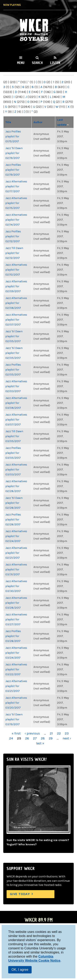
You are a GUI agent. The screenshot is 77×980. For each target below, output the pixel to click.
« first (16, 733)
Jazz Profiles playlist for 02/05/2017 (13, 370)
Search (37, 63)
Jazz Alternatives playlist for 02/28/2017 (16, 486)
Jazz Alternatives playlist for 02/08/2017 (16, 303)
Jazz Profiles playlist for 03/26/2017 (13, 636)
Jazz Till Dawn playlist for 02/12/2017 (14, 253)
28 (43, 738)
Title (8, 122)
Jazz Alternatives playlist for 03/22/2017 (16, 669)
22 (59, 733)
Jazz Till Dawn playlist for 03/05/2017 (14, 436)
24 (11, 738)
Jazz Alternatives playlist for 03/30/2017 (16, 586)
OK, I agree (20, 970)
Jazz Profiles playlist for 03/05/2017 (13, 453)
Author (38, 122)
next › (67, 738)
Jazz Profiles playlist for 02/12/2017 (13, 236)
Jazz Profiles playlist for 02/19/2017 (13, 170)
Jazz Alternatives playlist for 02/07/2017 (16, 320)
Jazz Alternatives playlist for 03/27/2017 (16, 619)
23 (67, 733)
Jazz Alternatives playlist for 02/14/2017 (16, 220)
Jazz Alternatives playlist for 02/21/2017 (16, 553)
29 (51, 738)
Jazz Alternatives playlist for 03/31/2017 (16, 569)
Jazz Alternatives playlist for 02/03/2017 (16, 386)
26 (27, 738)
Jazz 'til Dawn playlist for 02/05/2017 (14, 336)
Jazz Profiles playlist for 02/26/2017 (13, 519)
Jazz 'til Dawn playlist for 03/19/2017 (14, 719)
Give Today (20, 894)
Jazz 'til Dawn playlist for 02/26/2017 (14, 503)
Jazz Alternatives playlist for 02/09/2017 (16, 286)
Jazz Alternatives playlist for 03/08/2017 (16, 403)
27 (35, 738)
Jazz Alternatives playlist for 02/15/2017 (16, 203)
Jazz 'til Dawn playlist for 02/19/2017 (14, 153)
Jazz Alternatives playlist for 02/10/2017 (16, 270)
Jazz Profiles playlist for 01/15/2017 (13, 136)
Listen (55, 63)
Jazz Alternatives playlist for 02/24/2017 (16, 536)
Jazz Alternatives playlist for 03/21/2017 (16, 686)
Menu (21, 63)
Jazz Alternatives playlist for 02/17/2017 (16, 186)
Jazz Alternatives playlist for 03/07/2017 (16, 419)
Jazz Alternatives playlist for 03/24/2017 (16, 653)
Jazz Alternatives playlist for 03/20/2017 (16, 703)
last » (40, 743)
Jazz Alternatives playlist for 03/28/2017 (16, 603)
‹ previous (32, 733)
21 (51, 733)
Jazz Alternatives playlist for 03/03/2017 (16, 469)
